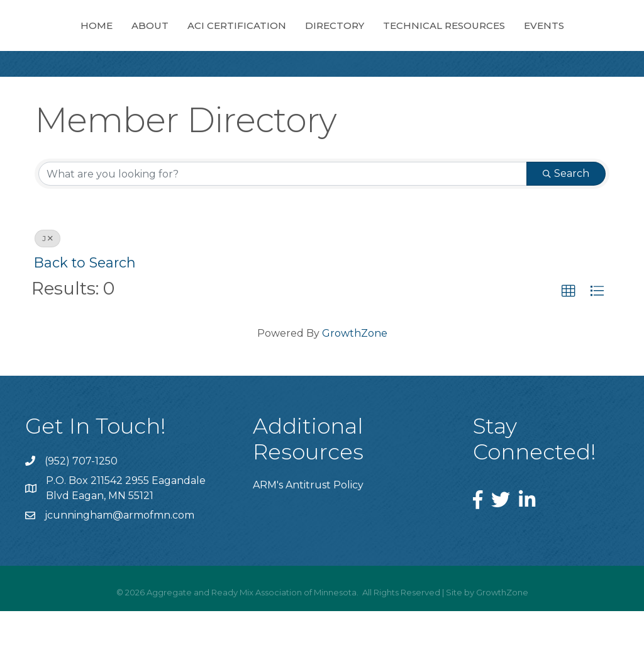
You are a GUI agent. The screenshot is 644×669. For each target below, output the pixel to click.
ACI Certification (249, 37)
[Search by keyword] (283, 232)
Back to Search (85, 320)
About (162, 37)
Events (392, 83)
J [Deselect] (47, 296)
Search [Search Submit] (566, 231)
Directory (523, 37)
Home (108, 37)
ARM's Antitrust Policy (308, 543)
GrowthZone (355, 391)
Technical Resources (292, 83)
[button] (569, 349)
